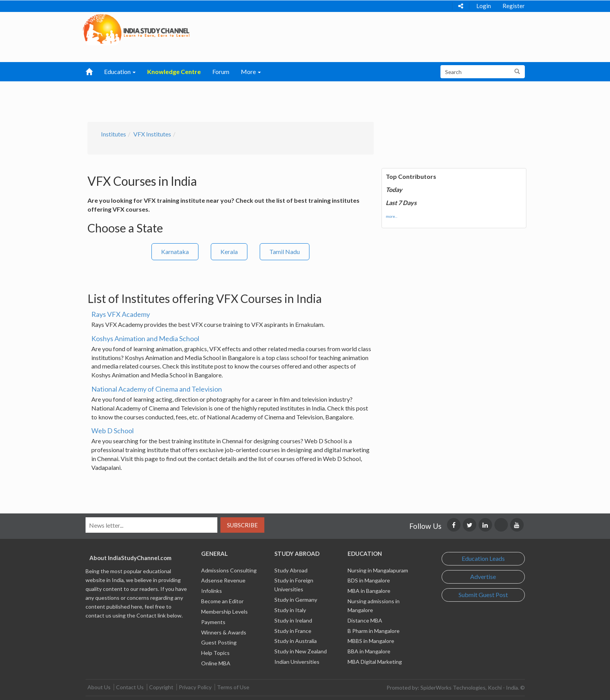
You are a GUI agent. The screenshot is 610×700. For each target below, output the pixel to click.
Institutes (113, 134)
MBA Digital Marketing (375, 662)
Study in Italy (290, 610)
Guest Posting (219, 642)
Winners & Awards (224, 632)
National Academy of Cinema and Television (157, 389)
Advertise (483, 576)
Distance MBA (365, 620)
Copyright (161, 687)
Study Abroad (291, 570)
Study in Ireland (293, 620)
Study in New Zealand (301, 651)
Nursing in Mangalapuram (378, 570)
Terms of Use (233, 687)
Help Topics (215, 653)
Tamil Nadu (285, 252)
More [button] (251, 72)
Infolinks (212, 591)
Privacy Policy (195, 687)
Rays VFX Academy (121, 314)
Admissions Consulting (229, 570)
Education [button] (120, 72)
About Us (99, 687)
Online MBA (216, 663)
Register (514, 6)
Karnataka (175, 252)
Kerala (229, 252)
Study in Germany (296, 600)
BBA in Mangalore (369, 651)
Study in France (293, 631)
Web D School (113, 431)
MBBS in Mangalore (371, 641)
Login (484, 6)
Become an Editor (222, 601)
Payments (213, 622)
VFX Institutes (152, 134)
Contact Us (130, 687)
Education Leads (483, 558)
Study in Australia (296, 641)
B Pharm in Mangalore (374, 631)
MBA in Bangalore (369, 591)
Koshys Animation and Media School (145, 338)
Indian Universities (297, 662)
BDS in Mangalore (369, 580)
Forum (221, 72)
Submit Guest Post (483, 595)
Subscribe (242, 525)
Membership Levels (224, 612)
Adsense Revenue (223, 580)
